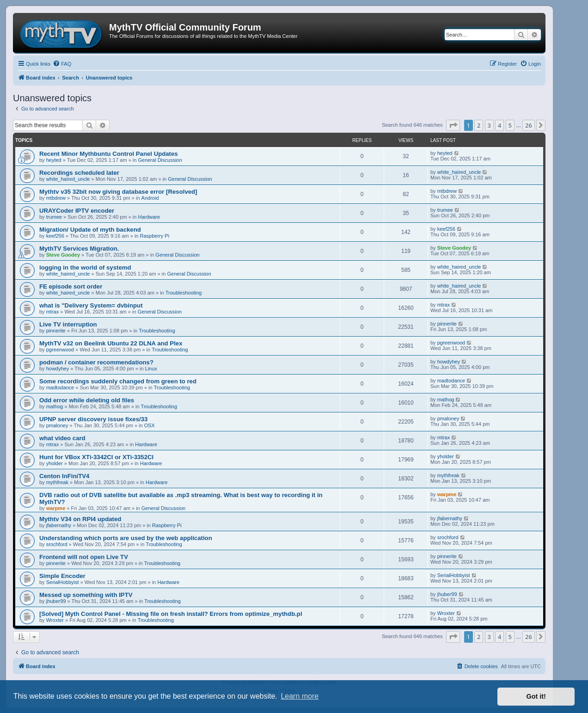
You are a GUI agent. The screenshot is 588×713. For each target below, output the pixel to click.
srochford (57, 544)
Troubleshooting (184, 293)
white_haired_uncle (68, 179)
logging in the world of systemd (85, 267)
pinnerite (56, 331)
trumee (54, 217)
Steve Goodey (63, 255)
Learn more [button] (300, 696)
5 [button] (510, 125)
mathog (55, 406)
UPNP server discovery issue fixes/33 (93, 419)
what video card (62, 438)
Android (150, 198)
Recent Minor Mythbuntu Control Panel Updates (109, 154)
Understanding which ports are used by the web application (126, 538)
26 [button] (529, 125)
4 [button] (499, 125)
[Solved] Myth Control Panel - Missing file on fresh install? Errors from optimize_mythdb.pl (171, 614)
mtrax (53, 312)
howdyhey (58, 369)
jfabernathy (59, 525)
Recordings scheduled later (79, 173)
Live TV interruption (68, 324)
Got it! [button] (536, 696)
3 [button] (489, 125)
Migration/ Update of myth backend (90, 230)
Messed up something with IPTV (86, 595)
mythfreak (57, 482)
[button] (453, 125)
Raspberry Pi (155, 236)
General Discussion (160, 160)
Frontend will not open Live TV (84, 557)
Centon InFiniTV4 (64, 476)
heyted (54, 160)
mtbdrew (56, 198)
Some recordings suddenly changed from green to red (118, 381)
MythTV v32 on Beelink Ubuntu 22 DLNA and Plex (111, 343)
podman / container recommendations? (96, 362)
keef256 (55, 236)
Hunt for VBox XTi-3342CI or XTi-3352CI (96, 457)
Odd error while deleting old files (87, 400)
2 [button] (479, 125)
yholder (55, 463)
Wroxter (55, 620)
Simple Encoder (62, 576)
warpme (56, 508)
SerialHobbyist (63, 582)
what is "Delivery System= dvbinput (91, 305)
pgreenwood (60, 350)
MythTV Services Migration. (79, 249)
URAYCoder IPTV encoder (77, 211)
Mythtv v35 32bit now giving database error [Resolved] (118, 192)
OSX (150, 425)
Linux (151, 369)
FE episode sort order (71, 286)
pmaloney (57, 425)
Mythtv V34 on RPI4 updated (80, 519)
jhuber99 (56, 601)
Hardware (149, 217)
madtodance (60, 387)
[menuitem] (62, 64)
